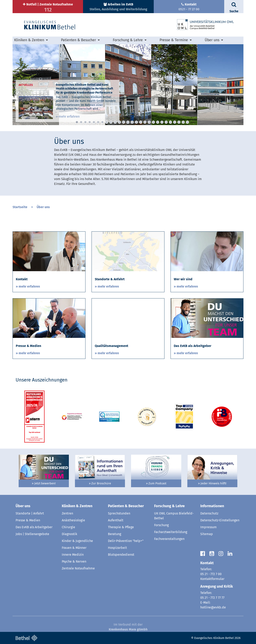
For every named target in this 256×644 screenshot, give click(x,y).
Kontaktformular (212, 579)
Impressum (209, 527)
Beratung (115, 534)
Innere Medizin (73, 555)
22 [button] (166, 122)
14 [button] (132, 122)
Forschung (161, 525)
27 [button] (187, 122)
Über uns (212, 40)
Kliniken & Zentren (29, 40)
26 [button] (183, 122)
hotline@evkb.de (213, 607)
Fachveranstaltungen (169, 539)
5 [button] (94, 122)
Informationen (212, 506)
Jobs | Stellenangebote (32, 534)
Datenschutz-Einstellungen (220, 520)
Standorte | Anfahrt (30, 513)
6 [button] (98, 122)
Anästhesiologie (73, 520)
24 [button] (175, 122)
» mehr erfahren (68, 116)
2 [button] (81, 122)
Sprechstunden (119, 513)
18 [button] (149, 122)
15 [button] (136, 122)
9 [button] (111, 122)
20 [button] (158, 122)
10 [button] (115, 122)
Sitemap (207, 534)
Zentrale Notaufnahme (78, 568)
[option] (128, 85)
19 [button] (153, 122)
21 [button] (162, 122)
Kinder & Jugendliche (77, 541)
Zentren (67, 513)
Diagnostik (69, 534)
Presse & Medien (28, 520)
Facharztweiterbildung (171, 532)
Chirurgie (68, 527)
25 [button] (179, 122)
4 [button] (90, 122)
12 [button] (124, 122)
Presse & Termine (174, 40)
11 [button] (119, 122)
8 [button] (107, 122)
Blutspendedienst (121, 555)
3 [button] (85, 122)
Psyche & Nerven (74, 561)
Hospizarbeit (117, 548)
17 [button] (145, 122)
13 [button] (128, 122)
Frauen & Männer (74, 548)
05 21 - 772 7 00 (211, 574)
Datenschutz (209, 513)
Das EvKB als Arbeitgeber (34, 527)
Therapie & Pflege (121, 527)
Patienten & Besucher (78, 40)
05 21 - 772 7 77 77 (212, 598)
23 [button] (170, 122)
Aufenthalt (116, 520)
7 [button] (102, 122)
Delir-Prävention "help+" (126, 541)
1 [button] (77, 122)
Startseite (20, 207)
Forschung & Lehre (128, 40)
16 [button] (141, 122)
